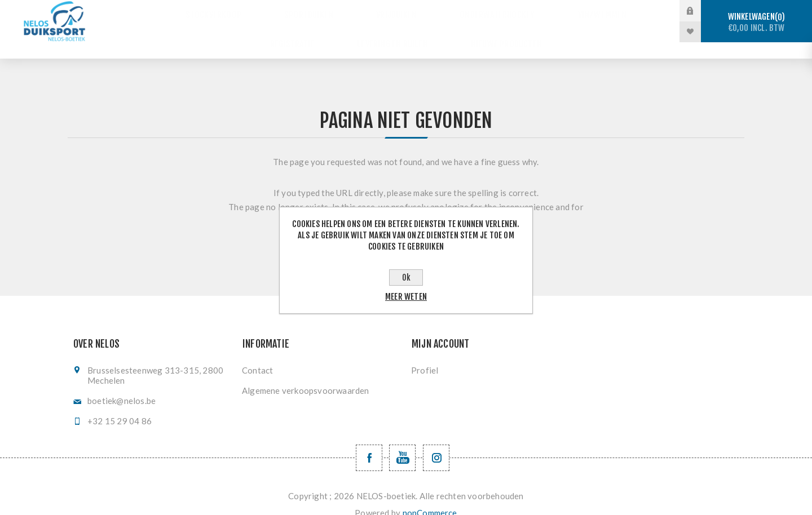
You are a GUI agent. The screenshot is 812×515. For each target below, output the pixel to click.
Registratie (303, 32)
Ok (406, 278)
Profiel (425, 354)
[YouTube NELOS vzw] (402, 441)
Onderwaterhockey (486, 11)
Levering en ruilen (393, 32)
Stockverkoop (237, 11)
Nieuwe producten (496, 32)
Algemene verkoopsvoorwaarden (306, 374)
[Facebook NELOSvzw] (369, 441)
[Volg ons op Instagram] (436, 441)
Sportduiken (321, 11)
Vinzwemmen (579, 11)
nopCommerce (430, 496)
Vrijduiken (397, 11)
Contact (257, 354)
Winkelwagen (756, 22)
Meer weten (406, 297)
